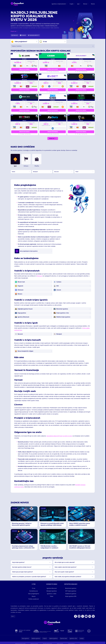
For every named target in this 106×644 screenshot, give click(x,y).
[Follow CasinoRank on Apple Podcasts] (93, 616)
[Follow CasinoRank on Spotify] (90, 616)
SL (13, 616)
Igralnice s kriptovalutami (59, 4)
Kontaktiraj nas (34, 591)
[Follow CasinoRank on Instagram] (79, 616)
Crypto (72, 4)
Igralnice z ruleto (52, 594)
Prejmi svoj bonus (24, 69)
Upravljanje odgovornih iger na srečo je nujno (59, 436)
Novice (93, 4)
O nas (34, 588)
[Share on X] (15, 35)
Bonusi (85, 4)
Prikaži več (53, 138)
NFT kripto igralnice (71, 591)
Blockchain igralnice (71, 588)
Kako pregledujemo (34, 594)
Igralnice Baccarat (52, 588)
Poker (52, 596)
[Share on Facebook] (23, 35)
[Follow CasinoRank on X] (83, 616)
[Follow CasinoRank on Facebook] (76, 616)
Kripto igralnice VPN (71, 596)
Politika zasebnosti (34, 599)
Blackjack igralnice (52, 591)
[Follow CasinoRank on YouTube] (86, 616)
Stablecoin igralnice (71, 594)
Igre (78, 4)
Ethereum (39, 276)
